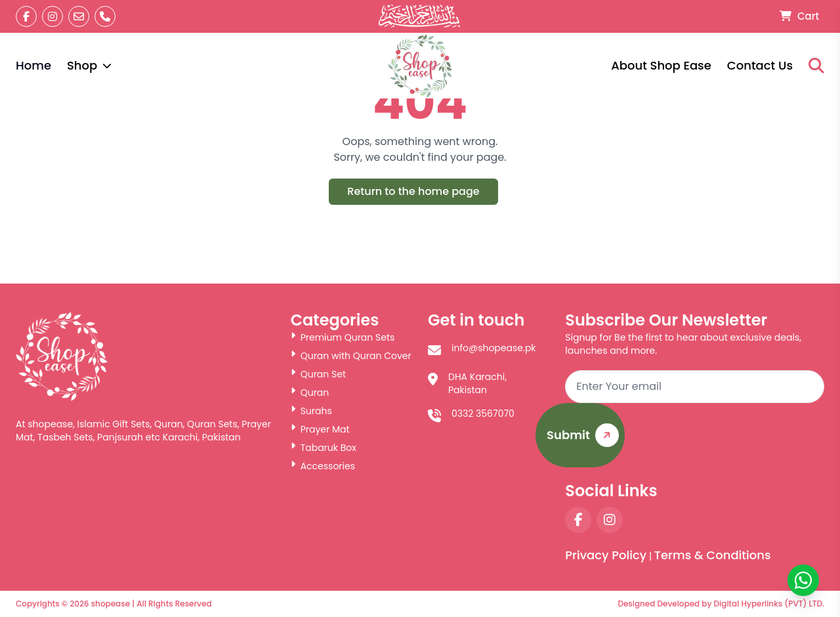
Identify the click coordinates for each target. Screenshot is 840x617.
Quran (310, 393)
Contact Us (760, 65)
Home (33, 65)
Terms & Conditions (713, 555)
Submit (585, 436)
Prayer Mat (320, 429)
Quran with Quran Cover (351, 356)
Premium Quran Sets (343, 337)
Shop (89, 65)
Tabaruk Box (324, 448)
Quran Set (318, 374)
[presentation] (724, 442)
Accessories (323, 466)
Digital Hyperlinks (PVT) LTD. (769, 604)
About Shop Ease (661, 65)
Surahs (311, 411)
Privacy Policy (606, 555)
